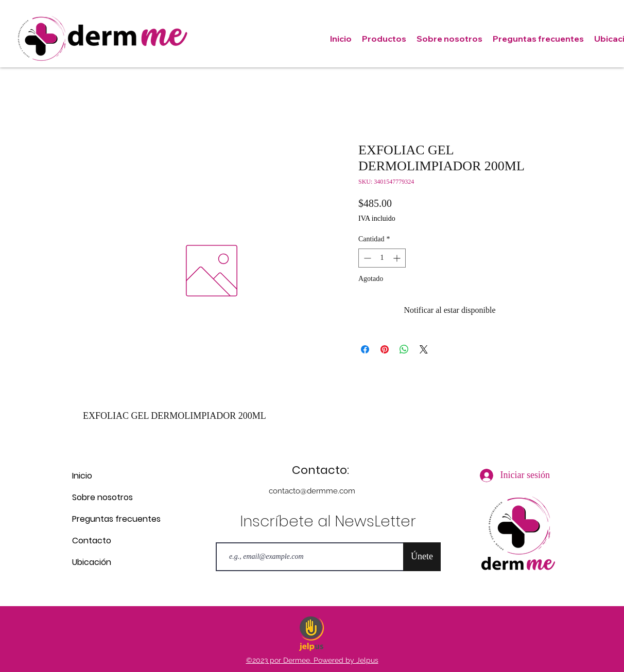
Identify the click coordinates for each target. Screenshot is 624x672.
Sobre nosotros (102, 497)
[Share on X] (424, 349)
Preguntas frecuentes (108, 519)
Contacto (92, 541)
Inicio (82, 476)
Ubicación (92, 562)
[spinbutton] (382, 258)
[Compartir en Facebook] (365, 349)
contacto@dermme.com (312, 491)
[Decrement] (366, 258)
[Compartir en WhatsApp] (404, 349)
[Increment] (398, 258)
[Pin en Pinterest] (385, 349)
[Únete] (422, 557)
